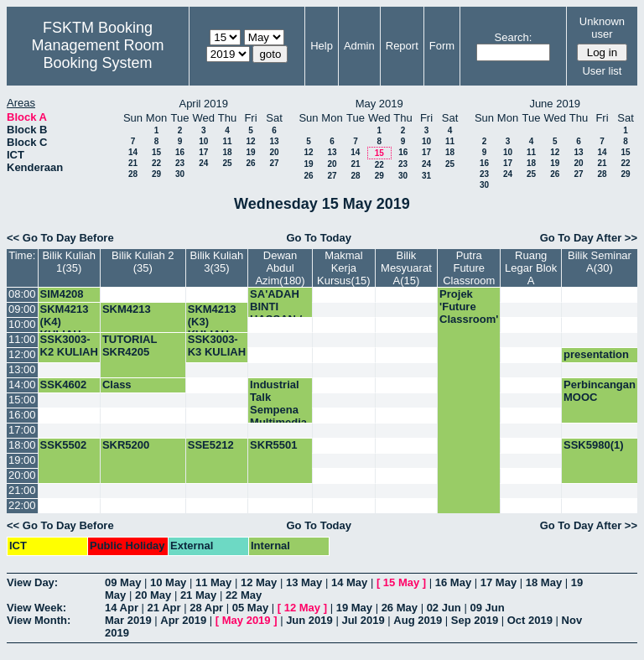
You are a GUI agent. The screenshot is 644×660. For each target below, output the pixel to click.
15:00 (22, 400)
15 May (401, 582)
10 (203, 141)
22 (156, 163)
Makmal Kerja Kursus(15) (344, 268)
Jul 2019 (363, 620)
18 (227, 152)
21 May (198, 595)
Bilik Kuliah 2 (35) (143, 262)
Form (442, 46)
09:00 (22, 309)
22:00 (22, 505)
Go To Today (319, 238)
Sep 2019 (475, 620)
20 (274, 152)
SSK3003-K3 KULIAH (217, 346)
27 (274, 163)
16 (180, 152)
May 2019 (247, 620)
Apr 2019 (183, 620)
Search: (514, 37)
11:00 (22, 339)
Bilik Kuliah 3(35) (217, 262)
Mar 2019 (128, 620)
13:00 (22, 369)
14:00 (22, 385)
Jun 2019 (309, 620)
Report (402, 46)
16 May (453, 582)
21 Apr (164, 608)
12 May (259, 582)
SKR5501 (273, 445)
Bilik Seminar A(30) (600, 262)
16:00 (22, 415)
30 (180, 174)
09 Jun (487, 608)
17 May (499, 582)
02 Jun (444, 608)
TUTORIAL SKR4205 (130, 346)
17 (203, 152)
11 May (213, 582)
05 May (250, 608)
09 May (123, 582)
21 (133, 163)
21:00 (22, 490)
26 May (400, 608)
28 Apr (206, 608)
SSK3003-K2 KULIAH (69, 346)
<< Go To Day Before (60, 238)
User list (602, 71)
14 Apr (122, 608)
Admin (359, 46)
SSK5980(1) (594, 445)
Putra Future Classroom (469, 268)
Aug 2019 (418, 620)
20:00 (22, 475)
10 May (168, 582)
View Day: (32, 582)
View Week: (36, 608)
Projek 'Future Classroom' (469, 307)
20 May (153, 595)
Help (322, 46)
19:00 (22, 460)
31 (426, 176)
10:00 (22, 324)
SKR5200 (126, 445)
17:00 (22, 430)
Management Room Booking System (97, 54)
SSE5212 (211, 445)
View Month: (39, 620)
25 (227, 163)
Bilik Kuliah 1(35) (69, 262)
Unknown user (602, 28)
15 (156, 152)
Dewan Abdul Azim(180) (280, 268)
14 (133, 152)
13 (274, 141)
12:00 (22, 354)
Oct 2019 (530, 620)
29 (156, 174)
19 (250, 152)
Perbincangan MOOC (600, 391)
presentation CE (596, 361)
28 (133, 174)
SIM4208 (62, 294)
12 (250, 141)
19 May (354, 608)
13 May (304, 582)
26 (250, 163)
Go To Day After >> (589, 238)
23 (180, 163)
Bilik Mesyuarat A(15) (406, 268)
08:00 (22, 294)
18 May (544, 582)
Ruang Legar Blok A (531, 268)
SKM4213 (127, 309)
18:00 (22, 445)
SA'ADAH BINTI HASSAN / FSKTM (276, 313)
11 (227, 141)
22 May (244, 595)
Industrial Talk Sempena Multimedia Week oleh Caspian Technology (280, 422)
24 (203, 163)
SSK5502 (64, 445)
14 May (349, 582)
